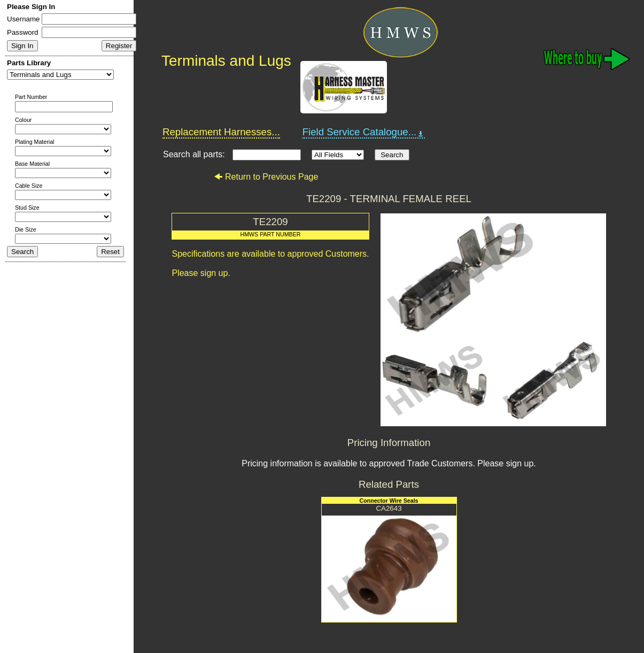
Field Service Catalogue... (364, 132)
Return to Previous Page (266, 177)
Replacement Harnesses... (221, 132)
